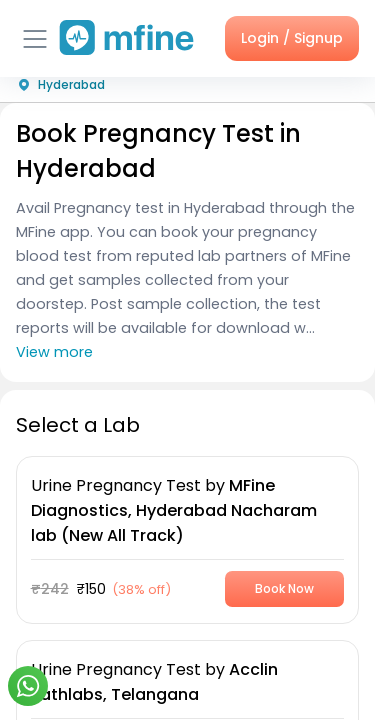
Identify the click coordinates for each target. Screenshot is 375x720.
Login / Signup (292, 38)
